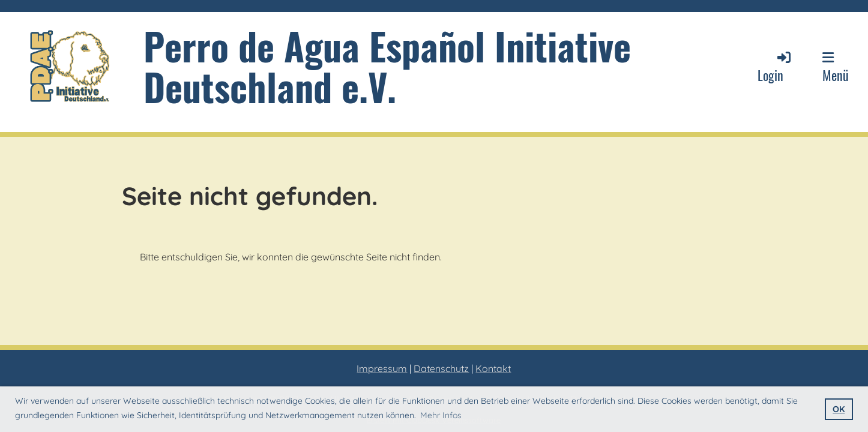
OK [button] (839, 409)
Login (775, 67)
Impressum (382, 368)
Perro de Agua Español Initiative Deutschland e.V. (387, 66)
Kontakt (493, 368)
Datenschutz (441, 368)
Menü (836, 68)
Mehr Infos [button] (441, 415)
